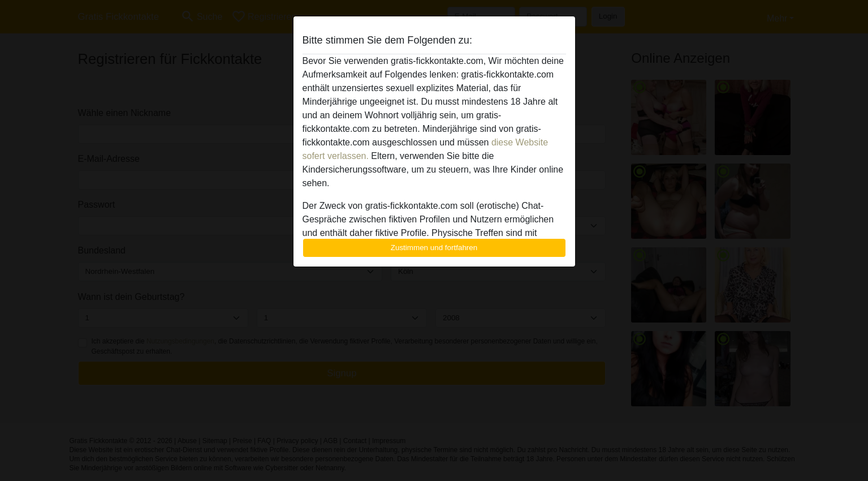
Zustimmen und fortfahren (434, 248)
